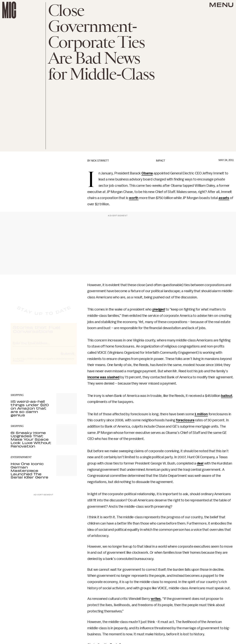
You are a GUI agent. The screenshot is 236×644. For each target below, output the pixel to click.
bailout (227, 396)
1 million (201, 414)
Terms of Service (64, 362)
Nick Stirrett (100, 161)
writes (156, 599)
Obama (147, 173)
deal (200, 463)
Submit (68, 357)
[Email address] (44, 346)
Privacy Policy (18, 365)
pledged (159, 309)
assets (224, 198)
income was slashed (103, 377)
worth (134, 198)
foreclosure (185, 420)
